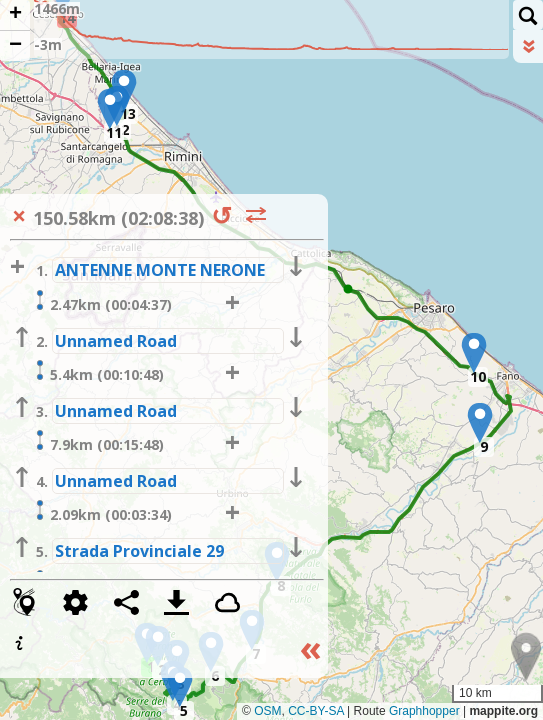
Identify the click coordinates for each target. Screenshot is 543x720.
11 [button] (114, 132)
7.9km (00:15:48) (97, 442)
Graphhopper (424, 711)
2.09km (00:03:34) (101, 512)
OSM (267, 711)
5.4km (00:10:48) (97, 372)
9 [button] (484, 446)
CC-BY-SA (316, 711)
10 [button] (478, 376)
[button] (180, 687)
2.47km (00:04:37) (101, 302)
